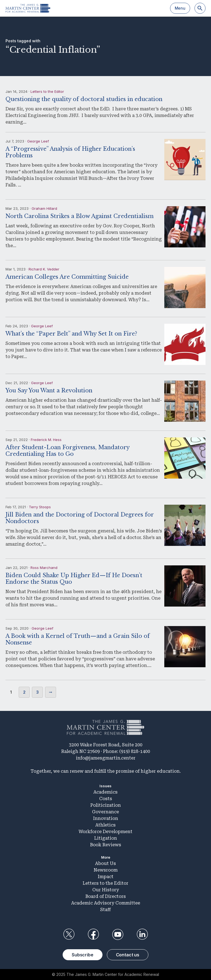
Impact (106, 877)
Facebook (93, 934)
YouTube (118, 934)
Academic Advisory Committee (106, 903)
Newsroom (106, 870)
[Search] (200, 8)
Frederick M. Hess (46, 440)
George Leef (38, 141)
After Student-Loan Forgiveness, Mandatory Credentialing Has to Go (67, 451)
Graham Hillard (44, 208)
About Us (105, 863)
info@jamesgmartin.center (106, 758)
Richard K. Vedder (44, 269)
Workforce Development (105, 832)
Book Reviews (106, 845)
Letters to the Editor (47, 91)
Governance (105, 812)
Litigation (106, 838)
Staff (105, 910)
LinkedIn (142, 934)
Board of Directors (106, 896)
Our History (106, 890)
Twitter (69, 934)
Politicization (106, 805)
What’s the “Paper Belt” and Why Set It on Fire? (71, 334)
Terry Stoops (40, 507)
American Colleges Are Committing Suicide (67, 277)
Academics (105, 792)
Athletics (105, 825)
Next (51, 692)
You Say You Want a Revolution (49, 390)
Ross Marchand (44, 568)
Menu (180, 8)
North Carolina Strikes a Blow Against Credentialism (80, 216)
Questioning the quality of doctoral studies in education (84, 99)
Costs (106, 799)
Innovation (106, 818)
